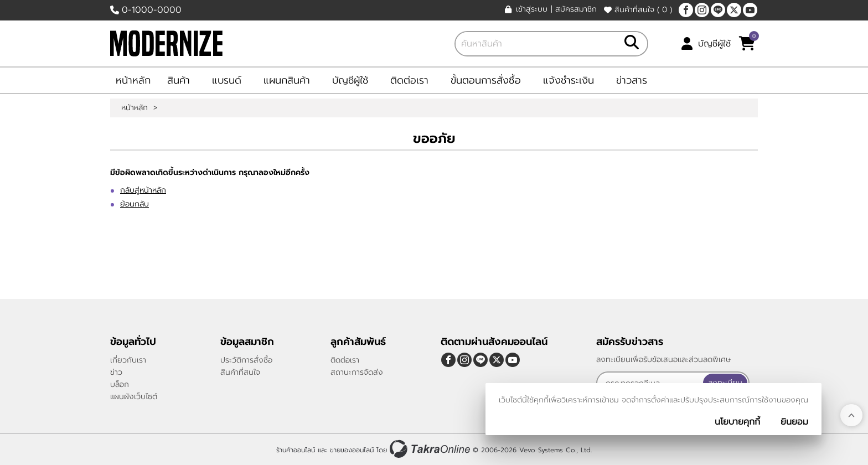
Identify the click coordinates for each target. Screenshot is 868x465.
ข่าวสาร (632, 80)
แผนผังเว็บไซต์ (134, 397)
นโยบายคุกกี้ (737, 422)
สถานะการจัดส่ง (357, 372)
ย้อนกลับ (135, 204)
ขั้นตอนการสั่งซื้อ (486, 80)
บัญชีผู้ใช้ (714, 44)
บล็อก (120, 384)
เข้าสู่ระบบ (532, 9)
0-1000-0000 (152, 10)
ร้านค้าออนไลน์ (296, 450)
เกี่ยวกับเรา (128, 360)
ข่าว (116, 372)
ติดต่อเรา (409, 80)
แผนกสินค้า (287, 80)
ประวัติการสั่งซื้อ (246, 360)
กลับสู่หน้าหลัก (143, 190)
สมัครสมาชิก (576, 9)
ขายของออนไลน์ (352, 450)
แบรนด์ (227, 80)
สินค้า (179, 80)
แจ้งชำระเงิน (569, 80)
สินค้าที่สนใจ (638, 10)
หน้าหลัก (133, 80)
